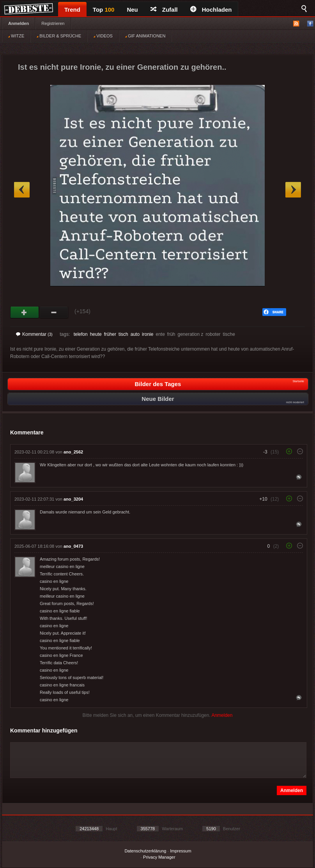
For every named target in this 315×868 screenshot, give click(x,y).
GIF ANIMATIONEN (145, 36)
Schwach (54, 312)
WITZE (16, 36)
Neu (132, 10)
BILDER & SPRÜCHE (59, 36)
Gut (25, 312)
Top (104, 10)
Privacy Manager (159, 857)
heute (96, 334)
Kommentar (34, 334)
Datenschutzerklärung (145, 851)
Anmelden (19, 23)
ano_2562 (73, 452)
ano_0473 (73, 546)
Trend (72, 10)
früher (110, 334)
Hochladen (211, 10)
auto (135, 334)
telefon (81, 334)
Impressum (181, 851)
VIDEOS (103, 36)
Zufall (164, 10)
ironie (148, 334)
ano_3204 (73, 499)
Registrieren (53, 23)
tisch (123, 334)
